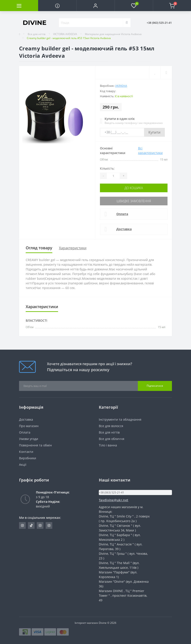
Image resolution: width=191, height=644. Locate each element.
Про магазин (29, 426)
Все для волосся (111, 426)
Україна (121, 86)
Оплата (122, 214)
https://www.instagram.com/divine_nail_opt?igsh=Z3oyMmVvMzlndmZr (22, 525)
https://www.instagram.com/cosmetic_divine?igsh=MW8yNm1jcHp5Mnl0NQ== (49, 525)
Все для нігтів (37, 34)
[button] (95, 6)
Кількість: (107, 168)
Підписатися (155, 386)
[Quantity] (113, 176)
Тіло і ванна (108, 445)
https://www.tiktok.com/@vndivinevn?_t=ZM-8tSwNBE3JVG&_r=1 (31, 525)
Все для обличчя (112, 439)
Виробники (28, 458)
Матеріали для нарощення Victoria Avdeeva (113, 34)
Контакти (26, 452)
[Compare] (166, 72)
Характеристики (73, 248)
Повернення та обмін (35, 445)
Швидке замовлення (134, 201)
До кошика (134, 188)
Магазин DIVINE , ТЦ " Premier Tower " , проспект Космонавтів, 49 (123, 595)
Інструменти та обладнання (120, 419)
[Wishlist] (155, 72)
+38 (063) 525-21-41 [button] (112, 492)
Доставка (124, 229)
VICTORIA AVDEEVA (65, 34)
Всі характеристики (150, 151)
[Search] (127, 23)
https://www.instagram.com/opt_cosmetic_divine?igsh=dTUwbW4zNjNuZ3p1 (40, 525)
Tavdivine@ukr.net (114, 500)
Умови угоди (29, 439)
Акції (23, 465)
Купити (154, 132)
